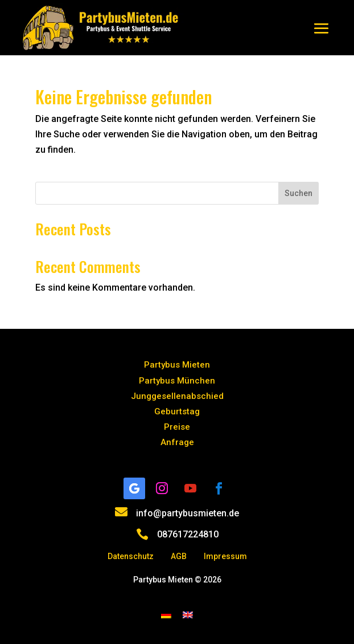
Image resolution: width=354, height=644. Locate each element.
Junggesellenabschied (177, 396)
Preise (177, 427)
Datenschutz (131, 556)
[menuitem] (166, 615)
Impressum (225, 556)
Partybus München (177, 381)
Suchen (299, 193)
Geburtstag (177, 411)
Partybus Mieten (177, 365)
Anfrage (177, 442)
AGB (179, 556)
